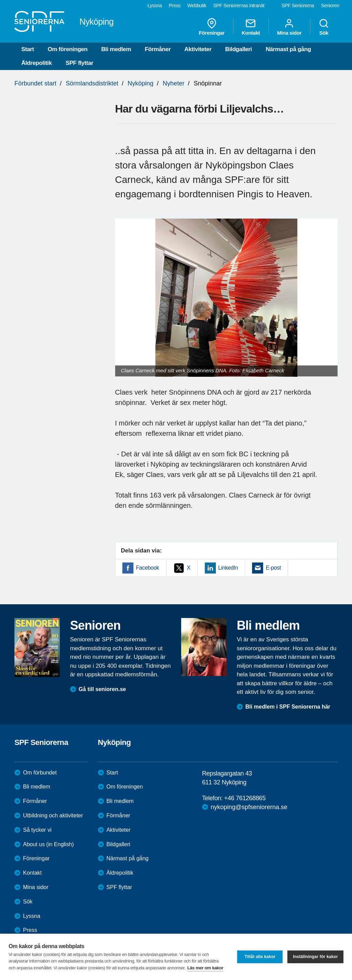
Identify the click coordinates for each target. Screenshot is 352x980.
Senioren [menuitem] (330, 5)
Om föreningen (68, 49)
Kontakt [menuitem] (251, 27)
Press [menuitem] (175, 5)
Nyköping (140, 83)
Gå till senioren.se (102, 689)
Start (28, 49)
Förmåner (158, 49)
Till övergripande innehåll (0, 0)
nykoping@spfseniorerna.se (249, 807)
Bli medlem (116, 49)
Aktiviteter (198, 49)
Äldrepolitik (37, 63)
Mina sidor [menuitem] (289, 27)
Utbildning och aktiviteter (53, 815)
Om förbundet (40, 773)
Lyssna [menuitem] (155, 5)
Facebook (148, 568)
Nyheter (173, 83)
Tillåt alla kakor (260, 957)
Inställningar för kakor (315, 957)
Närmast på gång (288, 49)
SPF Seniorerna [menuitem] (298, 5)
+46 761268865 (245, 798)
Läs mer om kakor (205, 968)
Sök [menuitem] (324, 27)
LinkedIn (228, 568)
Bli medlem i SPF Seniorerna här (288, 707)
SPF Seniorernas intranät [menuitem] (239, 5)
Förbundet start (35, 83)
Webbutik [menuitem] (197, 5)
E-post (273, 568)
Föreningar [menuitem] (212, 27)
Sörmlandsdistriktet (92, 83)
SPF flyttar (80, 63)
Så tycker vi (37, 830)
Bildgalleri (239, 49)
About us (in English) (48, 844)
